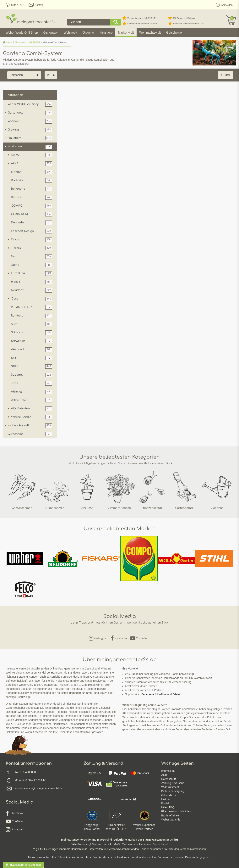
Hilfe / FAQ (168, 807)
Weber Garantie (171, 820)
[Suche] (116, 22)
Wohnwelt (70, 33)
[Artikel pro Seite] (51, 75)
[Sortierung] (24, 75)
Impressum (168, 771)
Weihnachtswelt (150, 33)
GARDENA (35, 42)
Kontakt (166, 803)
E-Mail (176, 694)
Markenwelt (126, 33)
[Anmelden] (223, 5)
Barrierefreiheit (170, 815)
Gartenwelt (51, 33)
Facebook (148, 694)
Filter (225, 75)
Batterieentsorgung (173, 791)
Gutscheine (174, 33)
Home (7, 42)
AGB (164, 775)
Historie (166, 799)
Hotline (162, 694)
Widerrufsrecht (170, 787)
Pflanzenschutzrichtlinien (176, 811)
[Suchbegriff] (88, 22)
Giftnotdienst (169, 795)
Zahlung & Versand (173, 783)
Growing (88, 33)
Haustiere (106, 33)
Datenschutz (169, 779)
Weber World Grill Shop (22, 33)
